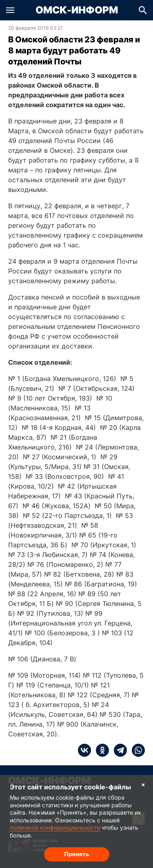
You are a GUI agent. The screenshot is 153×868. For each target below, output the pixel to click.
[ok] (100, 750)
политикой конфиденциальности (55, 827)
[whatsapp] (136, 750)
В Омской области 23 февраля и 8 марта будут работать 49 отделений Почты (74, 51)
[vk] (84, 750)
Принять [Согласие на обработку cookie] (76, 854)
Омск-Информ (77, 10)
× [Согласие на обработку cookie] (143, 784)
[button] (10, 10)
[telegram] (118, 750)
